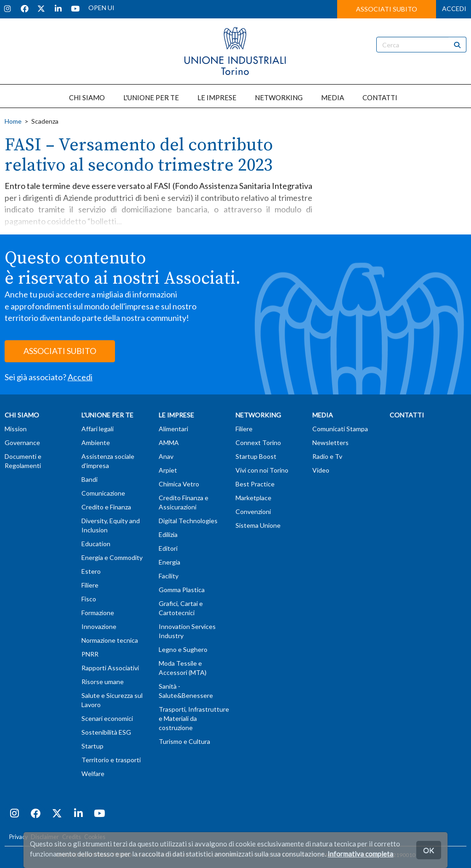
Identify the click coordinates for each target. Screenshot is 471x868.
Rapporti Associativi (110, 668)
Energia (169, 562)
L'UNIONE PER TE (151, 97)
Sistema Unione (258, 525)
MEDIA (333, 97)
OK (429, 850)
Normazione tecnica (110, 640)
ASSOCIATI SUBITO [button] (387, 9)
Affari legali (98, 429)
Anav (166, 456)
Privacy (18, 837)
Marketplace (253, 498)
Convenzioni (253, 511)
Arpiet (168, 470)
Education (96, 544)
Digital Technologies (188, 521)
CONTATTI (380, 97)
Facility (169, 576)
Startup (92, 746)
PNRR (90, 654)
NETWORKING (279, 97)
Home (13, 121)
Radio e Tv (327, 456)
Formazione (98, 613)
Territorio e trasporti (111, 760)
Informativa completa (360, 854)
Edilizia (168, 534)
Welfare (93, 774)
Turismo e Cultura (184, 741)
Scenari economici (107, 718)
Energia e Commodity (112, 557)
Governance (22, 443)
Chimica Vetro (179, 484)
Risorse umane (103, 682)
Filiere (90, 585)
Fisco (89, 599)
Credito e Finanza (106, 507)
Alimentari (173, 429)
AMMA (169, 443)
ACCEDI (454, 9)
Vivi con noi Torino (262, 470)
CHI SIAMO (87, 97)
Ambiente (96, 443)
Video (321, 470)
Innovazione (99, 626)
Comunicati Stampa (340, 429)
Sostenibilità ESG (106, 732)
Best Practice (255, 484)
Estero (91, 571)
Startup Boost (256, 456)
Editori (168, 548)
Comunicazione (103, 493)
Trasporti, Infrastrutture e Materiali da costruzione (194, 718)
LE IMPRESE (217, 97)
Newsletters (330, 443)
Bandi (89, 479)
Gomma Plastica (182, 590)
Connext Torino (258, 443)
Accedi (80, 377)
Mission (16, 429)
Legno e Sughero (183, 649)
